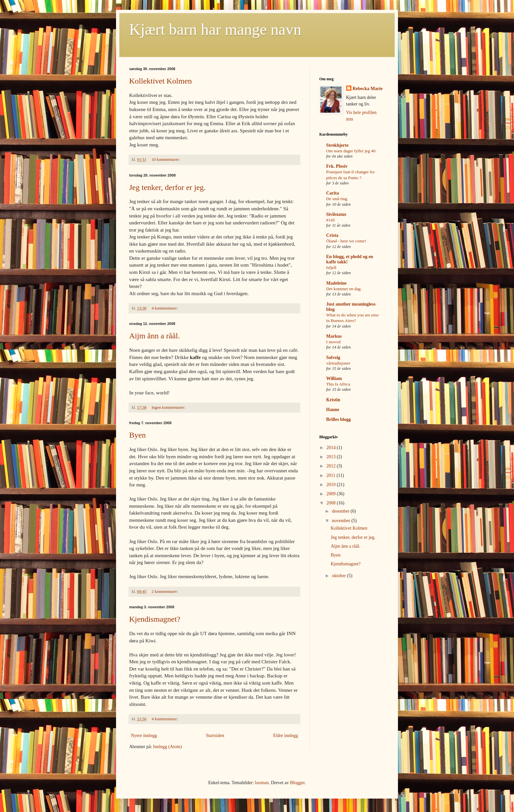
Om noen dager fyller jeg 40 (351, 151)
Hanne (333, 410)
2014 (332, 448)
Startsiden (215, 736)
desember (341, 511)
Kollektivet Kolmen (160, 81)
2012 (332, 466)
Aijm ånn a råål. (155, 336)
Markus (334, 336)
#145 (331, 220)
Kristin (333, 400)
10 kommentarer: (167, 160)
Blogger (297, 783)
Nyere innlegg (144, 736)
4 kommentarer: (165, 308)
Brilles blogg (338, 419)
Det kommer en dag (343, 289)
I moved (333, 342)
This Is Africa (338, 384)
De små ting (337, 199)
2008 (332, 503)
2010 (332, 485)
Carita (333, 193)
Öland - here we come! (346, 241)
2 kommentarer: (165, 592)
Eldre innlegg (286, 736)
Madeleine (336, 283)
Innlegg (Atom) (167, 747)
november (341, 521)
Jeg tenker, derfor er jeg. (168, 187)
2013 (332, 457)
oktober (339, 576)
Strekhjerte (337, 145)
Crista (332, 235)
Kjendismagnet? (155, 619)
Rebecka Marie (368, 89)
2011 (332, 475)
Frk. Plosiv (337, 166)
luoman (262, 783)
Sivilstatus (336, 214)
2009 (332, 494)
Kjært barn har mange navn (215, 29)
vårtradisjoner (338, 363)
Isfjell (331, 267)
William (334, 378)
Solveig (333, 358)
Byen (138, 435)
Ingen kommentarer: (169, 407)
